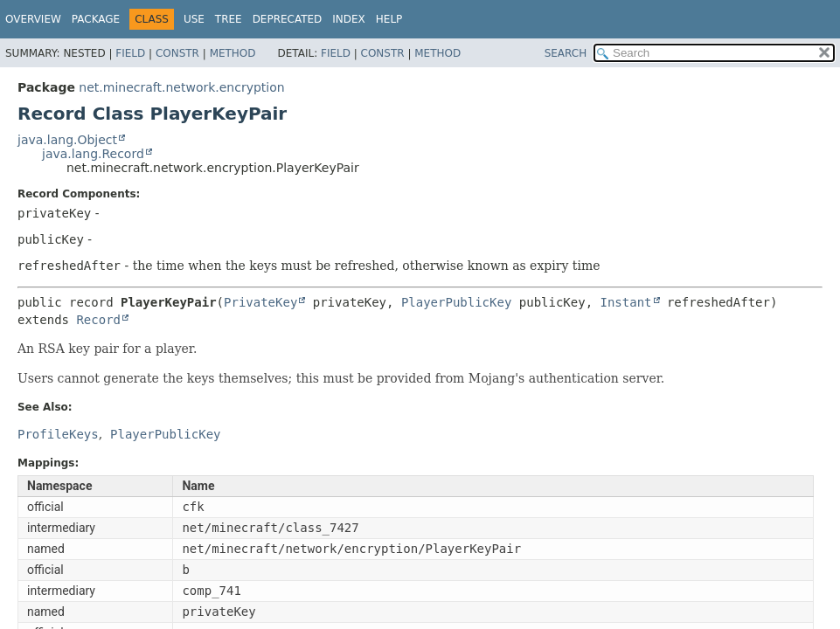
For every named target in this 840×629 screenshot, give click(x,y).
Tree (229, 19)
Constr (177, 53)
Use (194, 19)
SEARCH (566, 53)
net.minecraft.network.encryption (181, 87)
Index (349, 19)
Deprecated (288, 19)
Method (233, 53)
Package (96, 19)
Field (130, 53)
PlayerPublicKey (456, 302)
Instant (626, 302)
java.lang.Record (93, 154)
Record (98, 320)
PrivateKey (260, 302)
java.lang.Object (67, 140)
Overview (33, 19)
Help (389, 19)
